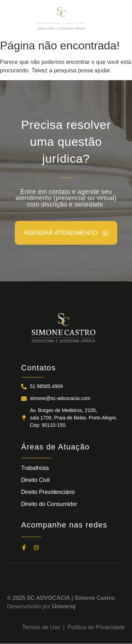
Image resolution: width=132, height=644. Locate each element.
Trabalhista (35, 468)
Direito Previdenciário (48, 492)
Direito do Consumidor (49, 504)
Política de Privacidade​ (96, 627)
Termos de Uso (43, 627)
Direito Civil (35, 480)
